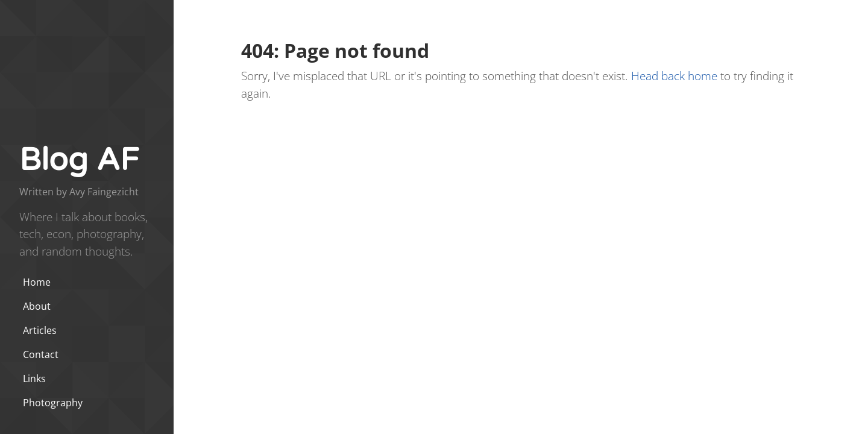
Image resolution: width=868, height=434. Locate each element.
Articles (40, 330)
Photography (53, 403)
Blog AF (79, 160)
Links (34, 379)
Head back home (674, 76)
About (37, 306)
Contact (41, 354)
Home (37, 282)
